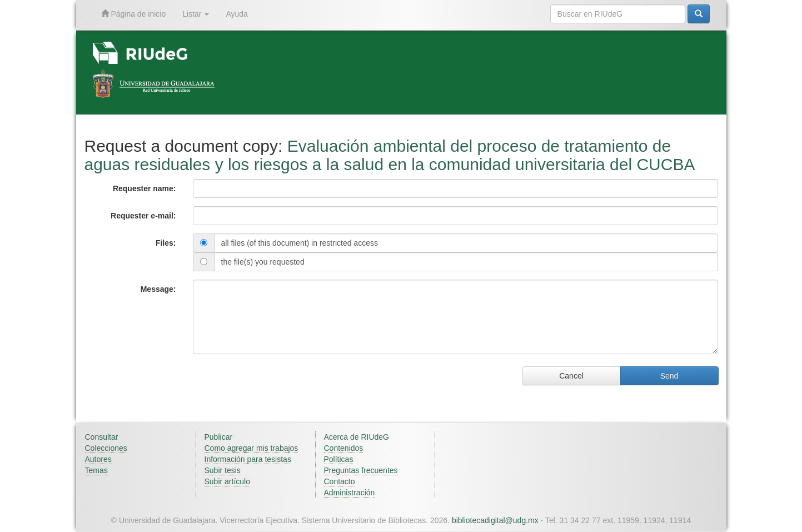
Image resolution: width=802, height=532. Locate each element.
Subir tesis (223, 470)
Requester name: (145, 188)
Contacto (340, 481)
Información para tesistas (248, 459)
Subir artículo (227, 481)
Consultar (102, 437)
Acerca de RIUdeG (357, 437)
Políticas (339, 459)
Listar (196, 14)
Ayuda (236, 14)
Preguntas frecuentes (361, 470)
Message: (158, 289)
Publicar (219, 437)
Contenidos (344, 448)
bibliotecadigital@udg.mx (495, 520)
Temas (96, 470)
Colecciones (106, 448)
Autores (98, 459)
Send (669, 376)
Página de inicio (134, 14)
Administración (350, 493)
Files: (166, 243)
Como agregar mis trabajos (251, 448)
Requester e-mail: (143, 216)
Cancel (571, 376)
